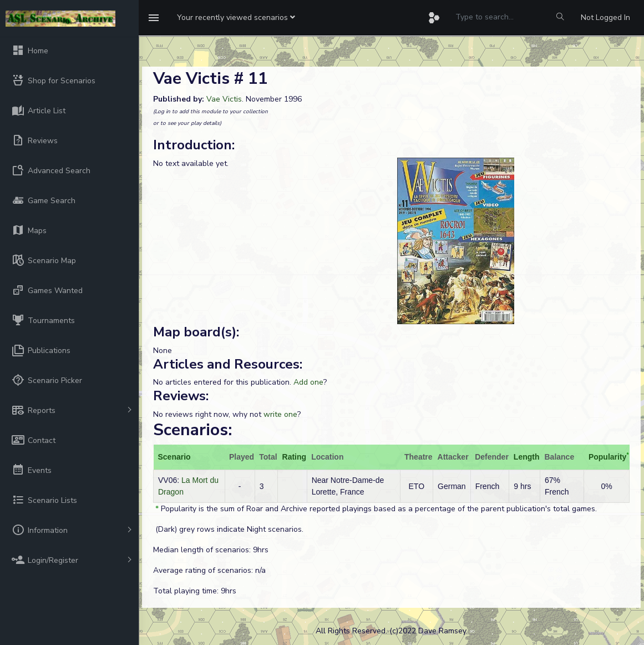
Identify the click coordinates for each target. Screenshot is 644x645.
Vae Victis (224, 99)
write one (280, 414)
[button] (236, 18)
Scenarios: (192, 430)
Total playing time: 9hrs (195, 591)
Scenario (174, 457)
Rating (295, 457)
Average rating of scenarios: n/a (209, 570)
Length (527, 457)
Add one (308, 382)
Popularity (607, 457)
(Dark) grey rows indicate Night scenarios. (228, 529)
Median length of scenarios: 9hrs (211, 550)
